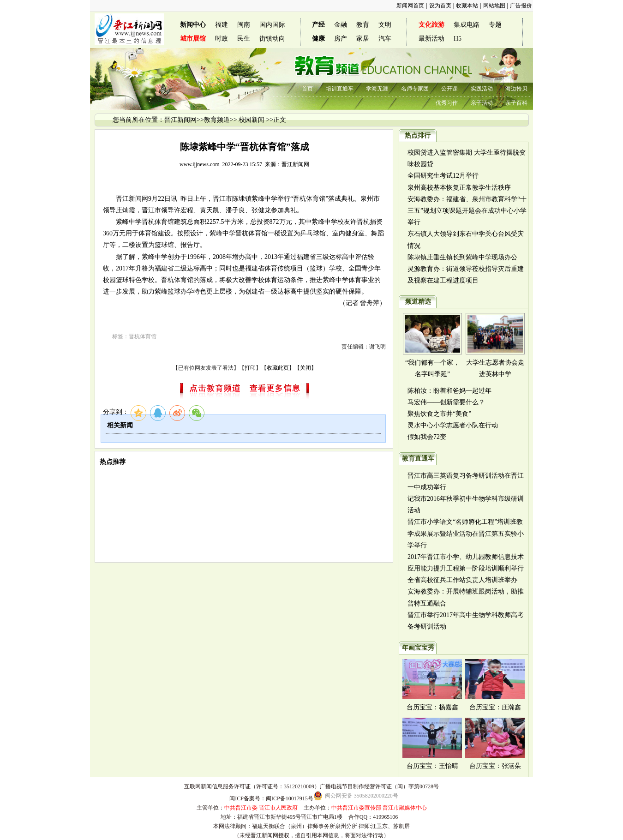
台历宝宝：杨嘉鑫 (432, 707)
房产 (341, 39)
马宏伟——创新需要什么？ (446, 402)
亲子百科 (516, 103)
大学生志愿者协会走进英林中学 (495, 368)
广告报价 (521, 6)
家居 (363, 39)
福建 (222, 25)
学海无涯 (377, 89)
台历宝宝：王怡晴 (432, 766)
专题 (495, 25)
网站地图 (494, 6)
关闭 (306, 368)
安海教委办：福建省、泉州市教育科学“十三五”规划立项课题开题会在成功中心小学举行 (467, 211)
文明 (385, 25)
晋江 (122, 199)
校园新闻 (252, 120)
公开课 (449, 89)
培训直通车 (340, 89)
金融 (341, 25)
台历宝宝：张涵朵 (495, 766)
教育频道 (217, 120)
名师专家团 (415, 89)
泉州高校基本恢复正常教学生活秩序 (459, 188)
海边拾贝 (516, 89)
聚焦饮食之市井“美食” (439, 414)
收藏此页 (278, 368)
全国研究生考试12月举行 (443, 176)
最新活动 (431, 39)
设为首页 (440, 6)
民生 (244, 39)
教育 (363, 25)
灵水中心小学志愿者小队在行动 (453, 425)
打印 (250, 368)
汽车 (385, 39)
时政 (222, 39)
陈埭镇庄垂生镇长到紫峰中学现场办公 (462, 257)
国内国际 (272, 25)
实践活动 (482, 89)
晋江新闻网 (180, 120)
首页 (307, 89)
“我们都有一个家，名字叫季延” (432, 368)
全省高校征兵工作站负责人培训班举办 (462, 580)
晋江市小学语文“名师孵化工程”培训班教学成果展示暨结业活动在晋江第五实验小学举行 (466, 533)
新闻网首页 (410, 6)
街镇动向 (272, 39)
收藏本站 (467, 6)
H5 (458, 39)
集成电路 (467, 25)
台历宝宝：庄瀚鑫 (495, 707)
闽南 (244, 25)
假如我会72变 (427, 437)
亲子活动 (482, 103)
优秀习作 (447, 103)
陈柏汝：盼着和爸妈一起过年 (449, 391)
